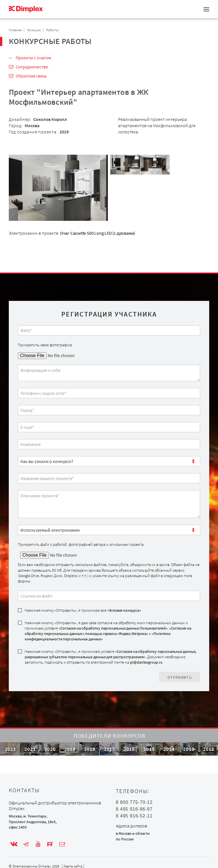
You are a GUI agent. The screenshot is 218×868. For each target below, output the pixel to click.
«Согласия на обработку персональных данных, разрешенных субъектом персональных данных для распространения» (110, 654)
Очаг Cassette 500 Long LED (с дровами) (98, 233)
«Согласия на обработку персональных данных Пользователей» (113, 628)
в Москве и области (133, 833)
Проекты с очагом (33, 58)
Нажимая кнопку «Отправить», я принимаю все (83, 610)
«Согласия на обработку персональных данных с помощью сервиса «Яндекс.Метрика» (108, 631)
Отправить (180, 677)
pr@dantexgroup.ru (146, 662)
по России (125, 839)
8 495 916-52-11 (134, 816)
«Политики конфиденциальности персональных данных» (98, 636)
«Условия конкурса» (124, 610)
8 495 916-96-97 (134, 809)
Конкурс (34, 30)
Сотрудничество (32, 67)
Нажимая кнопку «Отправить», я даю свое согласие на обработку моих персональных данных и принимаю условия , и (108, 631)
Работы (53, 30)
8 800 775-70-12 (134, 802)
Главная (15, 30)
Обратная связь (31, 76)
